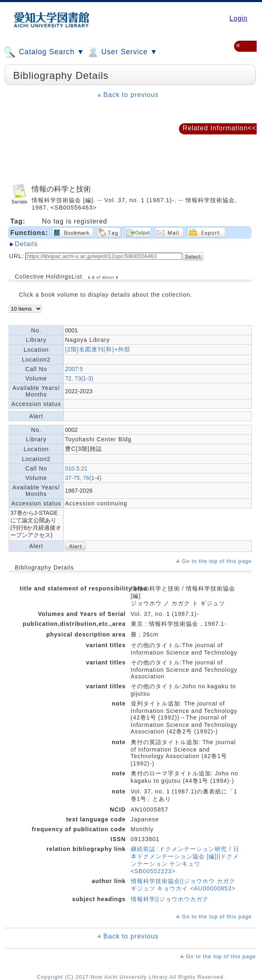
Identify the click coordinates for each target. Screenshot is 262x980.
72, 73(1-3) (79, 378)
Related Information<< (219, 128)
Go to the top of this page (217, 561)
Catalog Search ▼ (44, 52)
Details (26, 244)
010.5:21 (76, 468)
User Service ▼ (122, 52)
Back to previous (131, 95)
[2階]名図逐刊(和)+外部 (98, 349)
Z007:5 (74, 369)
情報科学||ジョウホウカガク (170, 899)
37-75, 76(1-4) (83, 478)
